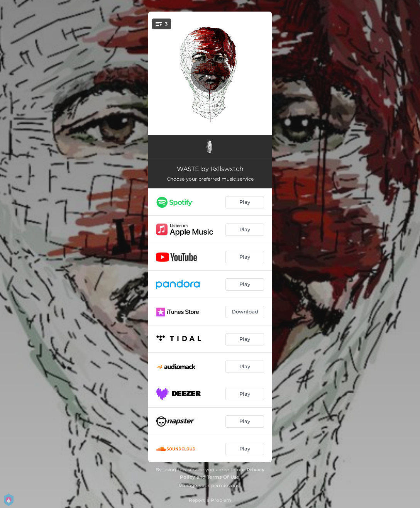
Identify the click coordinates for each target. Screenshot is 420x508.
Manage (188, 485)
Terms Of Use (223, 477)
